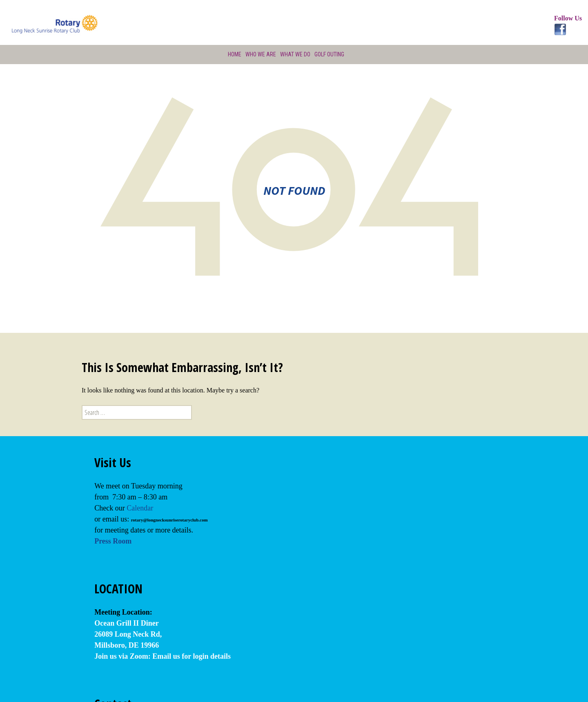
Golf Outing (330, 54)
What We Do (295, 54)
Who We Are (260, 54)
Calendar (140, 508)
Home (233, 54)
